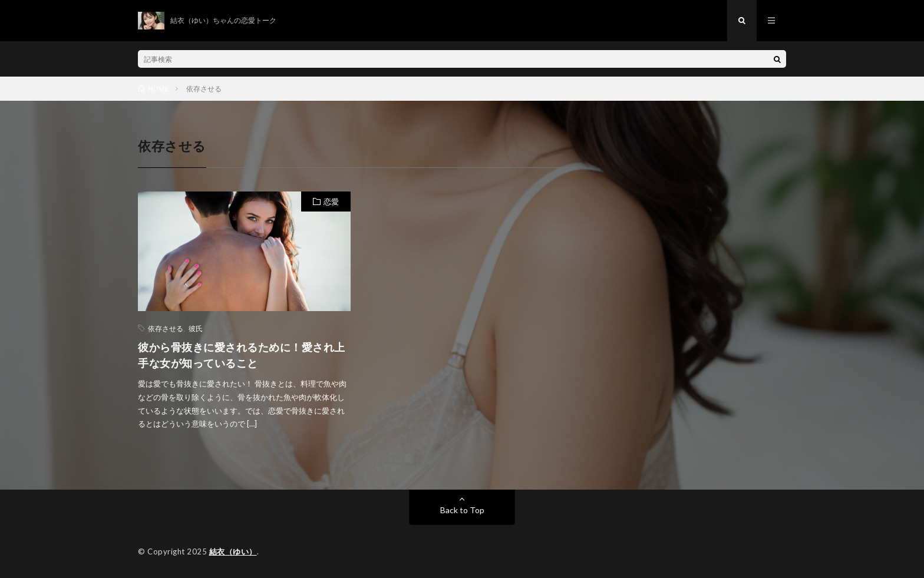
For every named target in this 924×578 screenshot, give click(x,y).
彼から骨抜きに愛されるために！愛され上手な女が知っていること (242, 355)
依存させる (166, 328)
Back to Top (462, 510)
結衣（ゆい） (233, 551)
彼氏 (196, 328)
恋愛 (331, 202)
